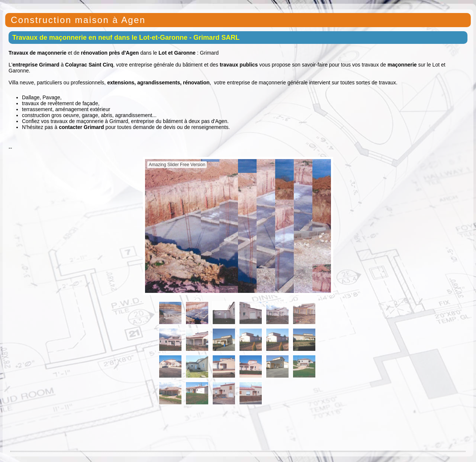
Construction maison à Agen (78, 20)
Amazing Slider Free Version (177, 165)
